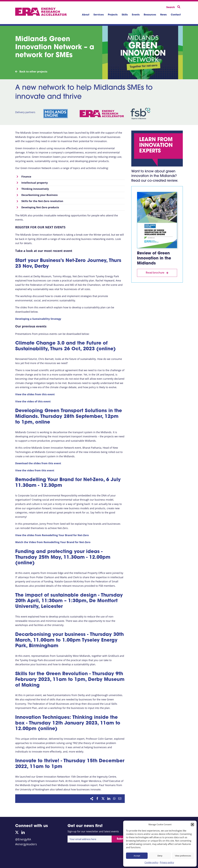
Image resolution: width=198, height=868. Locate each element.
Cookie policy (151, 862)
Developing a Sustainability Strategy (38, 319)
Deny (160, 856)
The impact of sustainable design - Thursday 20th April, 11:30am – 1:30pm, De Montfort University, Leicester (69, 601)
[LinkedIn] (109, 799)
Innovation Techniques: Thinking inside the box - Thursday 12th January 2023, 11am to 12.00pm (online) (68, 723)
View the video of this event (33, 401)
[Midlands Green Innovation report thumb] (157, 193)
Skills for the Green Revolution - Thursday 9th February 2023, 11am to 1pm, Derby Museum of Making (70, 680)
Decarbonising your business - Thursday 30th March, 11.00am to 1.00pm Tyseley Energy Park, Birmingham (69, 640)
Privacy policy (167, 862)
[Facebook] (97, 799)
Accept (137, 856)
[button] (192, 825)
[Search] (174, 7)
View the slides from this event (35, 394)
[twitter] (17, 832)
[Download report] (157, 273)
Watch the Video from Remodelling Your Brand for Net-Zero (53, 542)
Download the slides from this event (38, 463)
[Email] (120, 799)
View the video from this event (35, 470)
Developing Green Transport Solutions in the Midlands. (69, 417)
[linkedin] (23, 832)
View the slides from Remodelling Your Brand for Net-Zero (52, 535)
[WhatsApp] (114, 799)
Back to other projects (31, 71)
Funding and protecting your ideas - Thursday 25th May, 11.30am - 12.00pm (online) (63, 558)
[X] (103, 799)
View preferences (183, 856)
